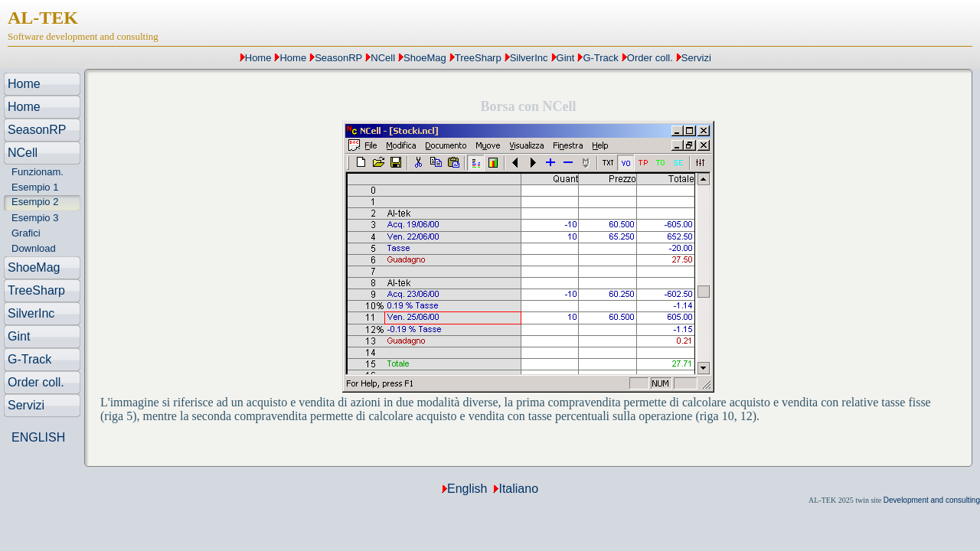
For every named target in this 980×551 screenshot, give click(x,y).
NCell (383, 58)
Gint (566, 58)
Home (258, 58)
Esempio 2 (35, 202)
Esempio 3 (35, 218)
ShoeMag (425, 58)
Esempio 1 (35, 187)
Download (34, 248)
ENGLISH (38, 437)
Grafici (26, 233)
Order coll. (650, 58)
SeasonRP (338, 58)
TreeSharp (478, 58)
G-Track (600, 58)
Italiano (518, 489)
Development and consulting (932, 500)
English (467, 489)
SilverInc (529, 58)
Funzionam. (38, 172)
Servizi (696, 58)
